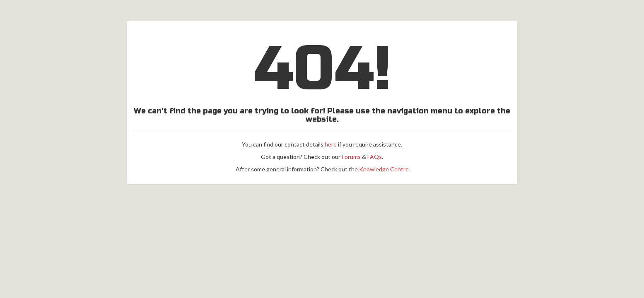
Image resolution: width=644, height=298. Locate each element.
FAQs (375, 157)
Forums (351, 157)
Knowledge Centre (384, 169)
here (331, 144)
